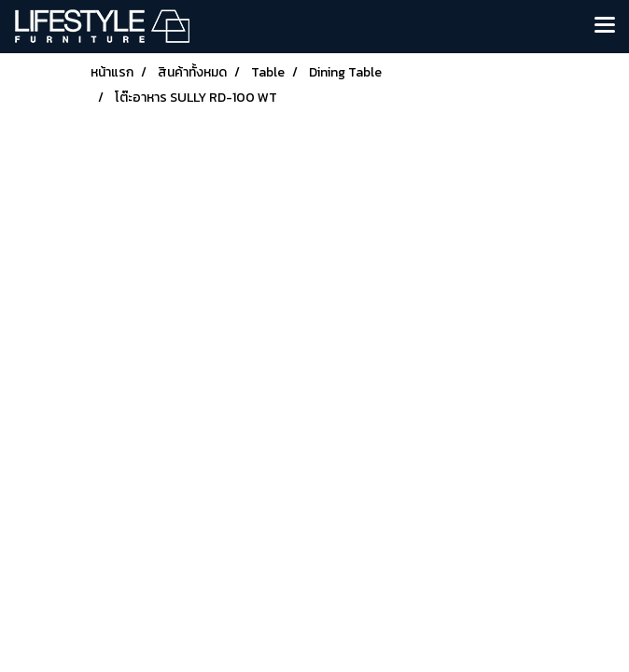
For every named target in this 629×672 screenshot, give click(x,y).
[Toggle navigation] (605, 26)
